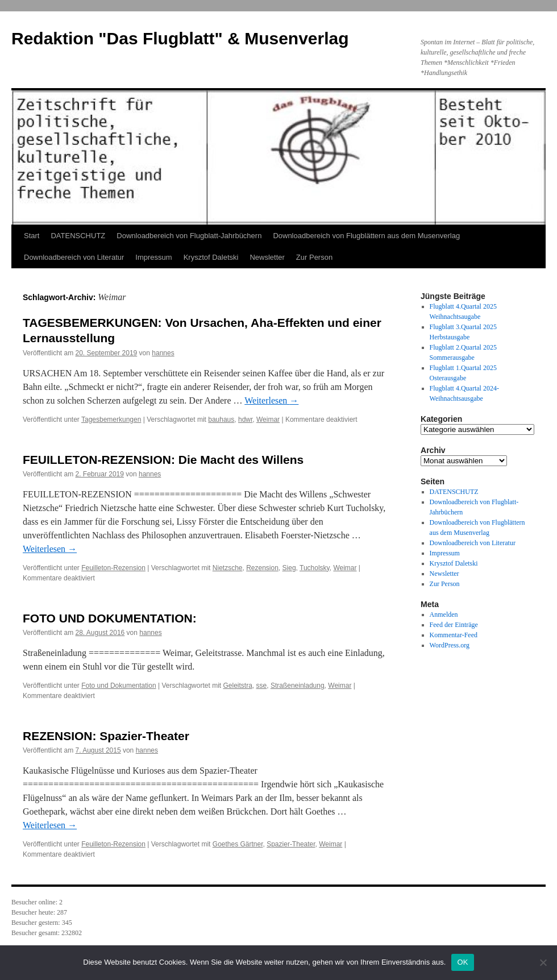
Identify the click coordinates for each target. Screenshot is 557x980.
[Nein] (543, 962)
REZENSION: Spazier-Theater (106, 736)
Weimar (268, 420)
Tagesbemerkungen (111, 420)
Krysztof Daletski (211, 257)
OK (462, 962)
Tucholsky (315, 568)
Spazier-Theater (291, 844)
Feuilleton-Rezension (113, 568)
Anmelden (444, 614)
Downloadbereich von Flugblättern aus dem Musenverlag (366, 236)
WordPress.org (450, 645)
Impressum (153, 257)
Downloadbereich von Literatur (74, 257)
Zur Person (314, 257)
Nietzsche (228, 568)
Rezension (262, 568)
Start (32, 236)
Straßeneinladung (298, 686)
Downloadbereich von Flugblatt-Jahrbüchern (189, 236)
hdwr (245, 420)
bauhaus (221, 420)
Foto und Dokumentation (119, 686)
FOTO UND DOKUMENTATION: (110, 618)
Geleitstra (237, 686)
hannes (163, 353)
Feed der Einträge (454, 625)
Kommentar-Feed (454, 635)
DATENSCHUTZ (78, 236)
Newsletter (267, 257)
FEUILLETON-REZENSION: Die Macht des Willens (163, 460)
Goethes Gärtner (238, 844)
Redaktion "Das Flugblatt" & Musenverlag (180, 38)
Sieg (289, 568)
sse (262, 686)
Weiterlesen (271, 400)
